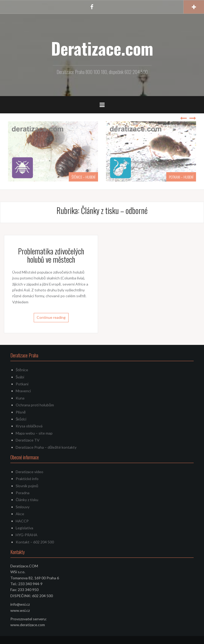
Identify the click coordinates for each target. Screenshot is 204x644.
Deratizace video (29, 472)
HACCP (22, 521)
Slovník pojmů (27, 486)
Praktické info (27, 479)
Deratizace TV (28, 440)
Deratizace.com (102, 48)
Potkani (22, 384)
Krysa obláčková (29, 426)
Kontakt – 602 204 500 (35, 542)
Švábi (20, 377)
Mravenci (23, 391)
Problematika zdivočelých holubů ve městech (51, 255)
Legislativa (24, 528)
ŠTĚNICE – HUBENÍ (83, 177)
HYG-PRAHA (27, 535)
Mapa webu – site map (34, 433)
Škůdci (21, 419)
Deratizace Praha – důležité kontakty (46, 447)
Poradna (23, 493)
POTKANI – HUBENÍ (181, 177)
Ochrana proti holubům (35, 405)
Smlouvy (23, 507)
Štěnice (22, 370)
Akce (20, 514)
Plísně (21, 412)
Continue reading (51, 317)
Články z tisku (27, 500)
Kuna (20, 398)
